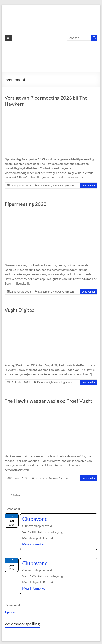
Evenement (45, 185)
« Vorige (15, 495)
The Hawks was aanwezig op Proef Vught (48, 401)
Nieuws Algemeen (63, 185)
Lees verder (89, 185)
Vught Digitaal (20, 310)
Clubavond (35, 519)
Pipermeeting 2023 (25, 204)
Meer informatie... (34, 544)
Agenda (10, 612)
